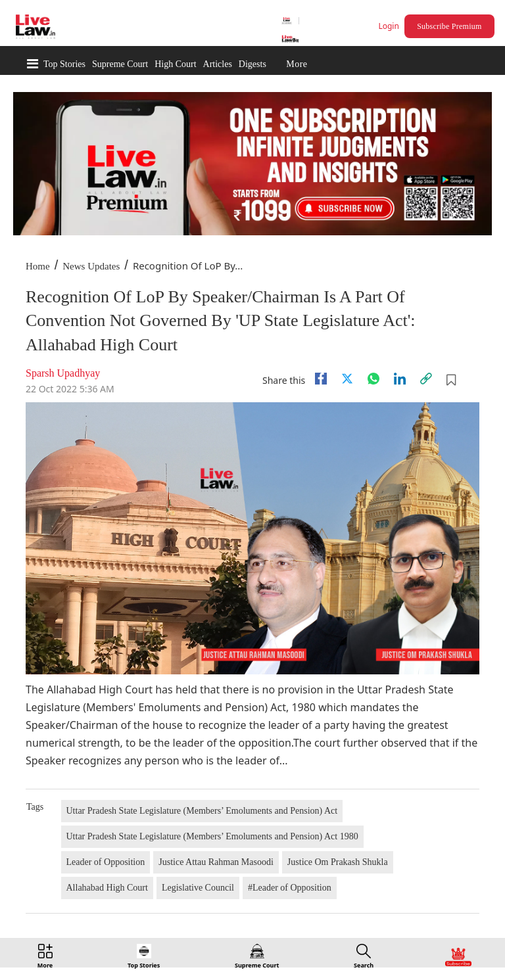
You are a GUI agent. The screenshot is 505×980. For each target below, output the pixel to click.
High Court (175, 64)
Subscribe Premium (449, 26)
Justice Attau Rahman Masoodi (216, 862)
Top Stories (64, 64)
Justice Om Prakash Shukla (338, 862)
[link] (426, 379)
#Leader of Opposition (290, 888)
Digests (252, 64)
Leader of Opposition (106, 862)
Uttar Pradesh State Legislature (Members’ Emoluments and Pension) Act (202, 811)
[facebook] (321, 379)
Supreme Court (120, 64)
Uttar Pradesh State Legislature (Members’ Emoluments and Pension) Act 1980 (212, 836)
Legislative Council (198, 888)
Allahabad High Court (107, 888)
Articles (218, 64)
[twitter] (347, 379)
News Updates (91, 266)
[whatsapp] (373, 379)
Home (38, 266)
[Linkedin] (400, 379)
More (297, 64)
